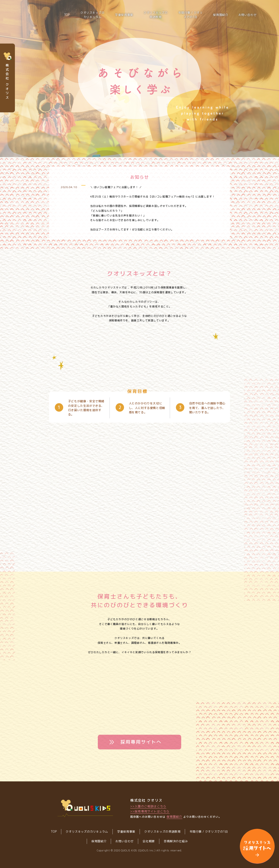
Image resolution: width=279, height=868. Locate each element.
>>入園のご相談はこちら (148, 806)
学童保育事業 (124, 15)
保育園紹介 (220, 15)
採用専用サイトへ (141, 742)
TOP (54, 832)
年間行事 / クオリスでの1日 (191, 15)
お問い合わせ (248, 15)
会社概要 (149, 841)
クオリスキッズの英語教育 (156, 15)
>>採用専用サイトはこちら (150, 811)
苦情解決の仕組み (176, 841)
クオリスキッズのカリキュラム (92, 15)
